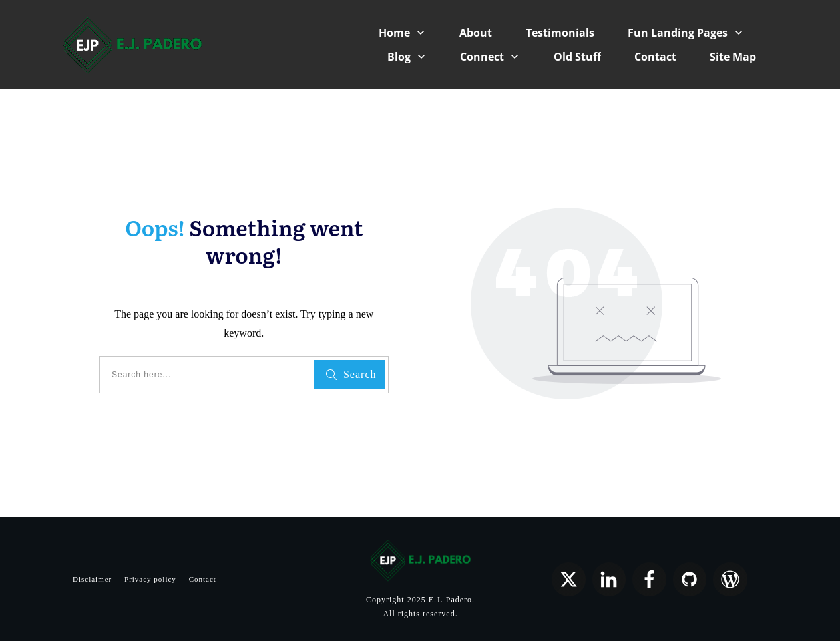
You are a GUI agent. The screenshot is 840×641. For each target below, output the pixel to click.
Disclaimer (92, 579)
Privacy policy (150, 579)
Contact (203, 579)
